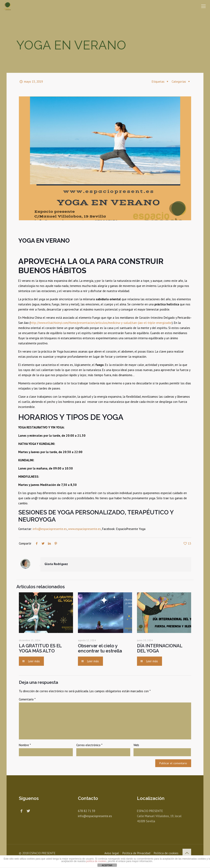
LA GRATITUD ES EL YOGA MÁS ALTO (40, 648)
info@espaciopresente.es (50, 529)
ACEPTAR (107, 865)
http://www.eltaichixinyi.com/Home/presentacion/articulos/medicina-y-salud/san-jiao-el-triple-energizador (101, 323)
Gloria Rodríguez (56, 564)
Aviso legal (112, 853)
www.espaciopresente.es (84, 529)
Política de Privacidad (136, 853)
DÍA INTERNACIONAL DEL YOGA (160, 648)
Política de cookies (166, 853)
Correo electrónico (89, 745)
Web (136, 745)
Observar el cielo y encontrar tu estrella (100, 648)
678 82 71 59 (87, 811)
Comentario (27, 699)
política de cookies (96, 861)
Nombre (25, 745)
